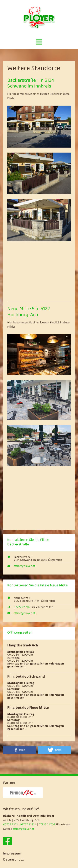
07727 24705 (22, 607)
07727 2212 (11, 825)
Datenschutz (13, 860)
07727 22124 (28, 825)
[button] (20, 750)
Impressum (12, 854)
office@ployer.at (24, 566)
